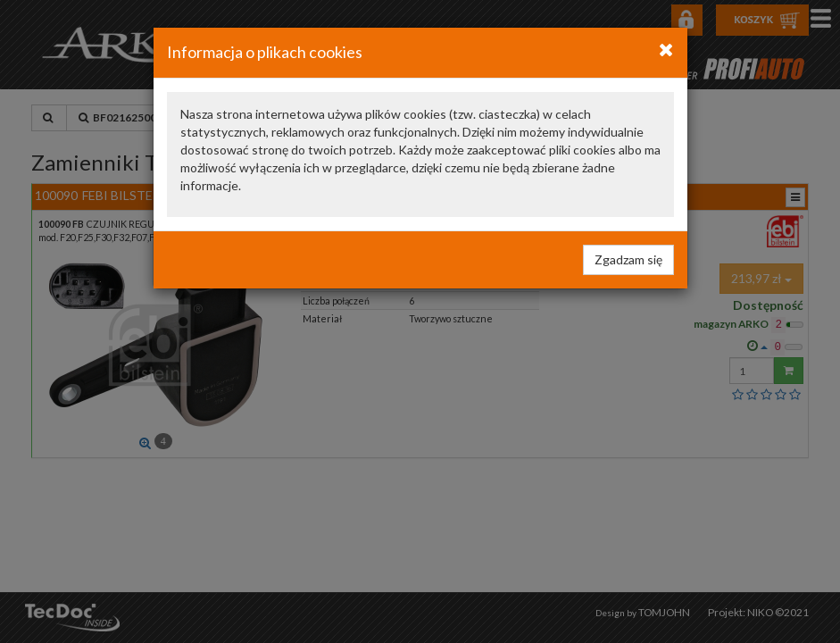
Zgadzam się (628, 259)
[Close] (666, 49)
